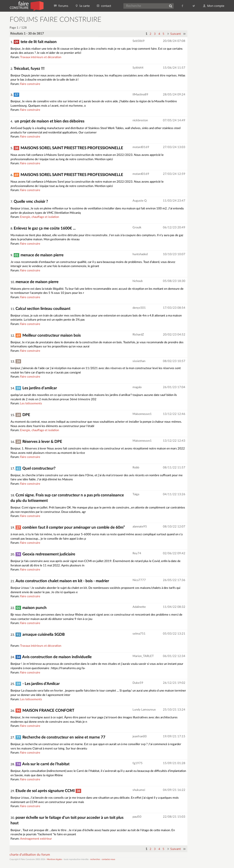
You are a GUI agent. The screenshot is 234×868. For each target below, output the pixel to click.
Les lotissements (31, 404)
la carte (82, 6)
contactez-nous (108, 859)
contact (104, 6)
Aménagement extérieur (36, 839)
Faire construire (30, 84)
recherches (95, 859)
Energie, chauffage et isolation (40, 217)
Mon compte (214, 6)
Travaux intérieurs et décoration (41, 57)
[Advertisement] (213, 85)
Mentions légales (55, 859)
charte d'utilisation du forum (30, 855)
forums (61, 6)
